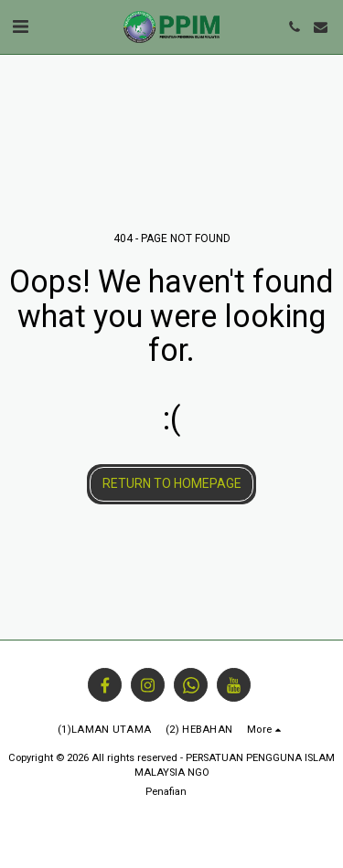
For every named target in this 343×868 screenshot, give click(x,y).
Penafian (166, 792)
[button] (20, 26)
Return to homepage (172, 483)
